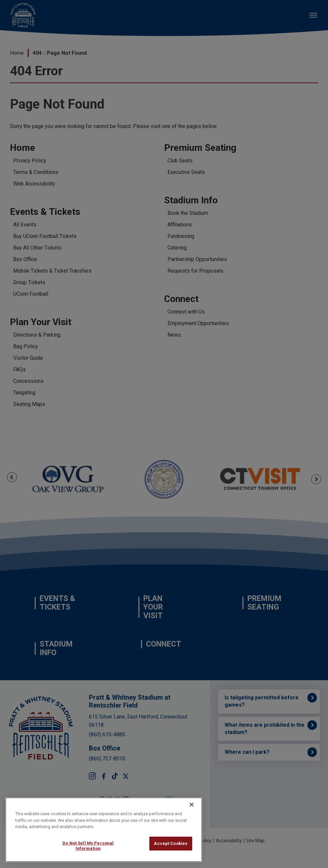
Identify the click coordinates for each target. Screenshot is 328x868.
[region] (104, 830)
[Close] (192, 805)
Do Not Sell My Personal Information (88, 846)
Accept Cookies (171, 843)
